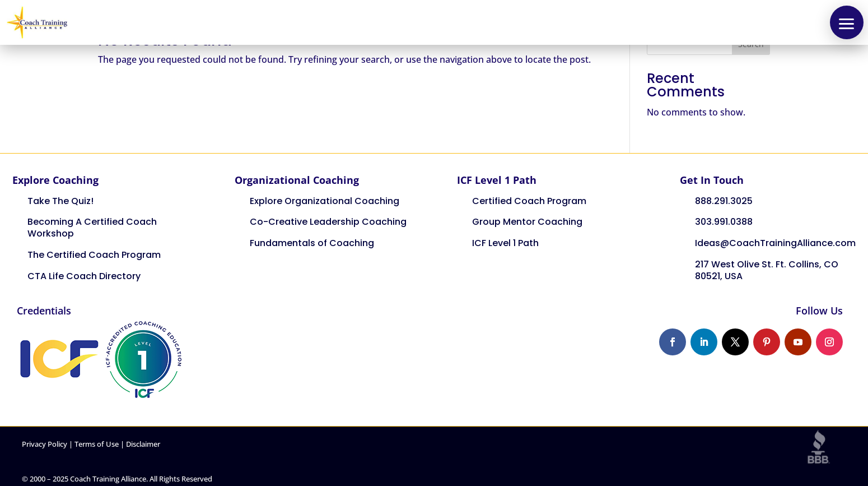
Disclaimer (143, 444)
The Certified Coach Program (94, 255)
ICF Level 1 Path (505, 243)
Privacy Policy (45, 444)
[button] (847, 22)
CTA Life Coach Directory (84, 276)
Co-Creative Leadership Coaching (328, 222)
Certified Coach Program (529, 201)
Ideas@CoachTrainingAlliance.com (775, 243)
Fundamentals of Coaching (312, 243)
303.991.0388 (724, 222)
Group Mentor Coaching (527, 222)
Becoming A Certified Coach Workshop (92, 228)
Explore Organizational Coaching (325, 201)
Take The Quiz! (60, 201)
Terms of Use (97, 444)
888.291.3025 (724, 201)
